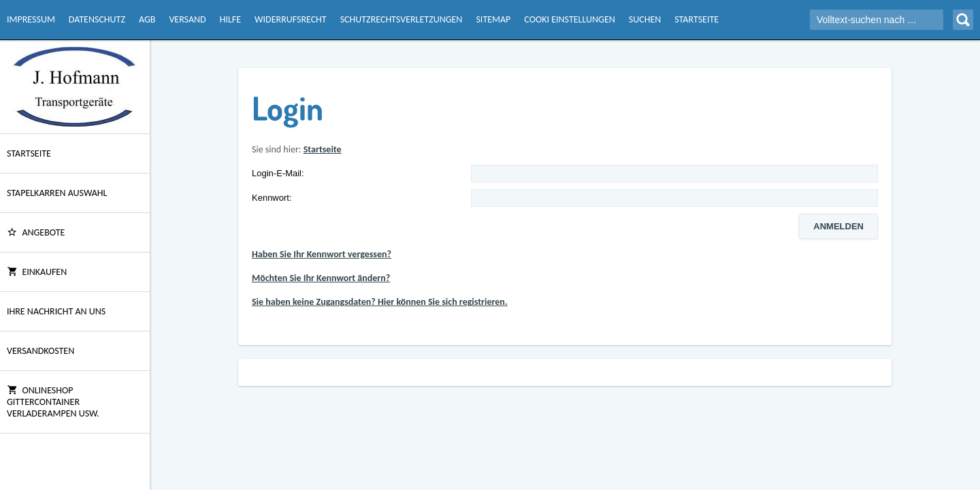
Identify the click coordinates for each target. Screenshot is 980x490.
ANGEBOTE (36, 232)
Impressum (31, 19)
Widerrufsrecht (291, 19)
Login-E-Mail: (278, 173)
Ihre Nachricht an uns (56, 311)
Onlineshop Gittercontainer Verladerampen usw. (53, 402)
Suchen (645, 19)
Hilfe (230, 19)
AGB (147, 19)
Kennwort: (272, 198)
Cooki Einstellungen (569, 19)
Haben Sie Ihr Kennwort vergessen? (322, 254)
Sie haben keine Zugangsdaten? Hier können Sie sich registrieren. (380, 302)
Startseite (697, 19)
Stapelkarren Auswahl (57, 193)
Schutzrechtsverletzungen (402, 19)
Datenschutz (97, 19)
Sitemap (493, 19)
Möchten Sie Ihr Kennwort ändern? (321, 278)
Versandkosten (40, 351)
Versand (187, 19)
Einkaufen (37, 272)
